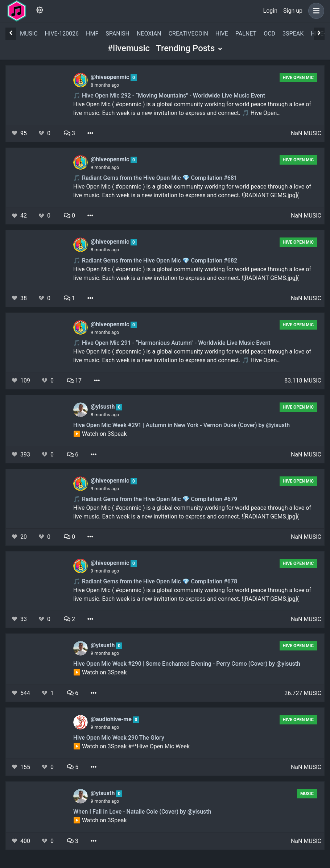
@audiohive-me (112, 719)
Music (307, 794)
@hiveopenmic (111, 77)
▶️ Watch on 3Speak (100, 434)
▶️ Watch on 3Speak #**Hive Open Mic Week (131, 746)
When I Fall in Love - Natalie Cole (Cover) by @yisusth (142, 812)
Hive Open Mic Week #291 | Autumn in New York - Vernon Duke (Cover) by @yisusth (181, 425)
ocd (269, 34)
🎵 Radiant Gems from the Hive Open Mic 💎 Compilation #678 (155, 581)
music (29, 34)
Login (270, 11)
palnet (246, 34)
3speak (293, 34)
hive (222, 34)
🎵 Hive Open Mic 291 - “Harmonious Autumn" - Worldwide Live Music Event (172, 343)
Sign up (293, 11)
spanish (117, 34)
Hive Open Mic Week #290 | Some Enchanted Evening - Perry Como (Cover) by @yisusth (187, 664)
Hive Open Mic (298, 78)
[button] (315, 11)
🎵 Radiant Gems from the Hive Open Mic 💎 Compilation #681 (155, 178)
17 (74, 381)
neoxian (149, 34)
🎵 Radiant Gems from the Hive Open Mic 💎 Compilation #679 (155, 499)
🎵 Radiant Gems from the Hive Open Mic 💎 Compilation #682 (155, 261)
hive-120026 (62, 34)
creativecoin (188, 34)
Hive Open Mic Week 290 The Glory (119, 738)
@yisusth (103, 407)
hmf (92, 34)
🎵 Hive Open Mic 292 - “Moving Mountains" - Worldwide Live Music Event (169, 96)
